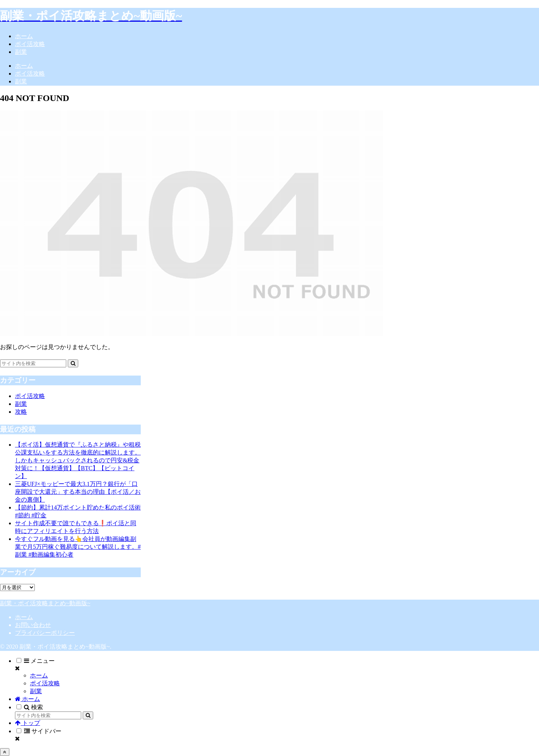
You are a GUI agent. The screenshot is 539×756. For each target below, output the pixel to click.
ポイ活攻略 (45, 683)
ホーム (24, 617)
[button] (73, 363)
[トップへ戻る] (5, 752)
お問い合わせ (33, 625)
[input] (33, 363)
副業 (36, 691)
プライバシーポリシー (45, 633)
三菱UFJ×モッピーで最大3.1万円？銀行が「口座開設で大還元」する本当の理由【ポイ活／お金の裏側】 (78, 492)
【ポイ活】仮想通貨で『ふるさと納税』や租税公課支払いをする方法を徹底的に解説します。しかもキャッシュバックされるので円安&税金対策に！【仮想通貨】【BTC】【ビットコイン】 (78, 460)
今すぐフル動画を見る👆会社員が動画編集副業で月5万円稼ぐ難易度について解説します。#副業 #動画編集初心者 (78, 547)
